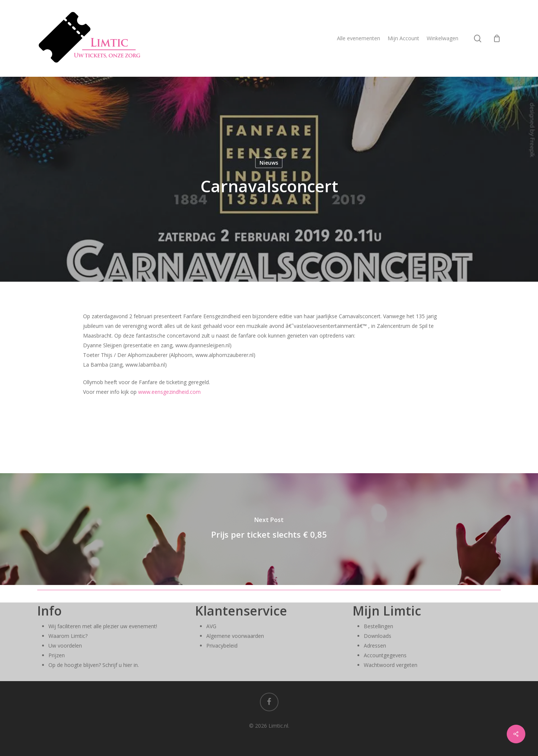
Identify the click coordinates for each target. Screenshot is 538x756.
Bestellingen (378, 626)
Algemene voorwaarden (235, 636)
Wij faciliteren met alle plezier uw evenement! (103, 626)
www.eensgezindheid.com (169, 392)
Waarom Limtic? (68, 636)
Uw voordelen (65, 646)
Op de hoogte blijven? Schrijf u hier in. (94, 665)
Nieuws (269, 163)
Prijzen (57, 655)
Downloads (378, 636)
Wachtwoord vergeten (391, 665)
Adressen (375, 646)
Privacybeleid (222, 646)
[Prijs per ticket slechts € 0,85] (269, 529)
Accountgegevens (385, 655)
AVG (211, 626)
